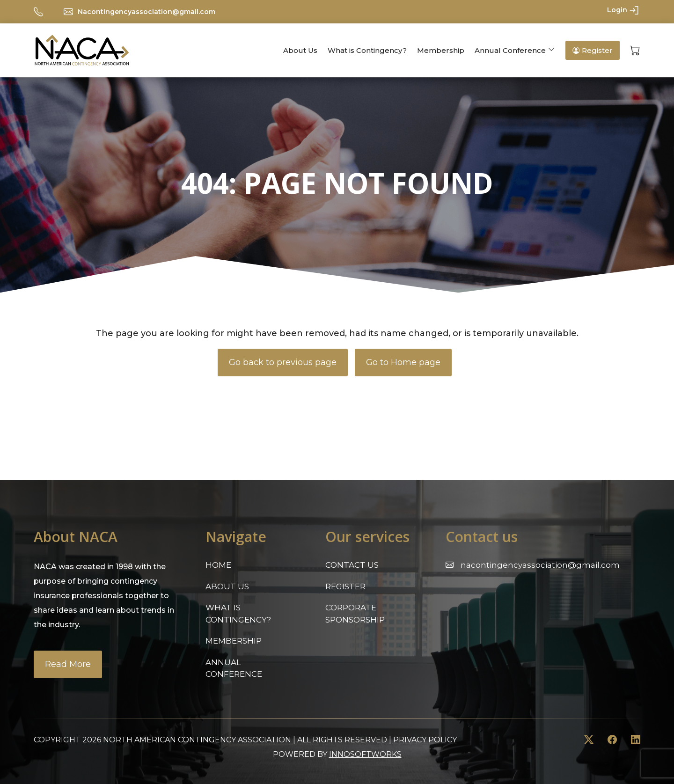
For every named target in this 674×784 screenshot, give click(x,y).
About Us (300, 50)
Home (218, 565)
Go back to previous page (283, 362)
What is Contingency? (367, 50)
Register (593, 50)
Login (624, 10)
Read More (68, 664)
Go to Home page (403, 362)
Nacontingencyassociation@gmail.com (147, 12)
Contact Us (352, 565)
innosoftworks (365, 754)
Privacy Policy (425, 740)
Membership (441, 50)
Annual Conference (510, 50)
